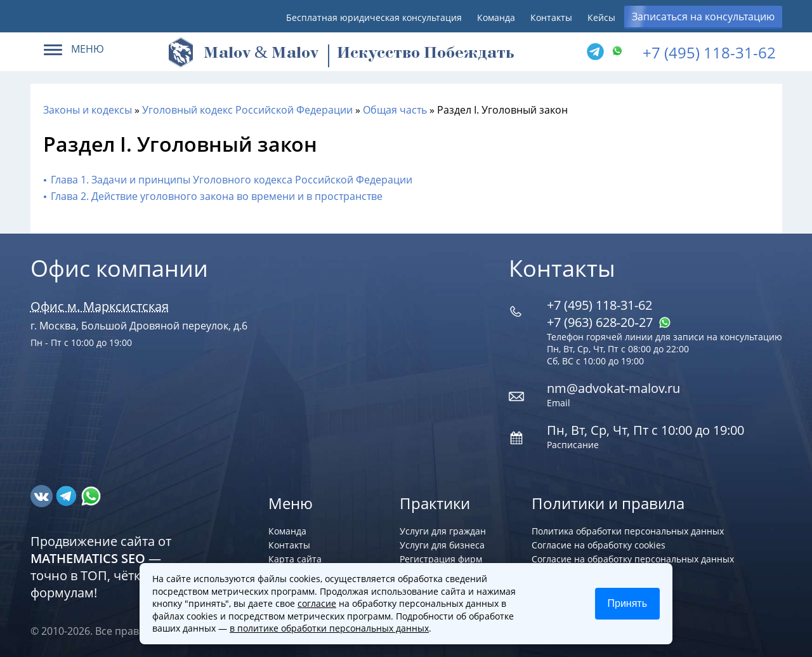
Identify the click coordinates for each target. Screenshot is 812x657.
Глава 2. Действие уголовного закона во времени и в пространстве (217, 196)
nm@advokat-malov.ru (613, 388)
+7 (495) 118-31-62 (709, 52)
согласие (317, 603)
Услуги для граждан (443, 531)
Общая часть (395, 110)
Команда (496, 17)
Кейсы (601, 17)
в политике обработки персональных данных (329, 628)
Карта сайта (295, 559)
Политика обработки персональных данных (628, 531)
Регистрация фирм (441, 559)
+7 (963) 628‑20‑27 (609, 322)
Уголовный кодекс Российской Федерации (247, 110)
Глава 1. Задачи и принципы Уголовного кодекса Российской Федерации (232, 180)
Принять (628, 603)
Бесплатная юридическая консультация (374, 17)
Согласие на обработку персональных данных (633, 559)
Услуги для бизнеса (442, 545)
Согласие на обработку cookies (599, 545)
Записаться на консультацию (703, 17)
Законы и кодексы (88, 110)
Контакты (551, 17)
